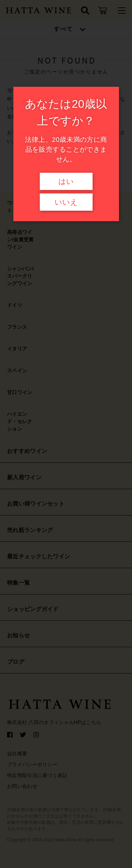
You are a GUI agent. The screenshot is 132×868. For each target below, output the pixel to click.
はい (66, 182)
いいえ (66, 202)
